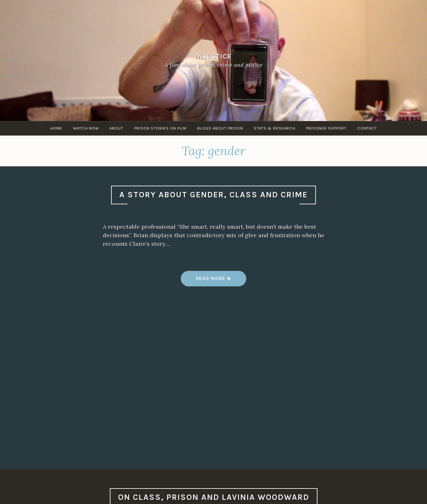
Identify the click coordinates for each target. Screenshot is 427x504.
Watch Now (86, 128)
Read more (213, 281)
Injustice (213, 56)
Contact (367, 128)
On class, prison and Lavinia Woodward (214, 497)
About (116, 128)
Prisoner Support (326, 128)
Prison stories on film (160, 128)
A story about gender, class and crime (213, 195)
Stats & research (275, 128)
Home (56, 128)
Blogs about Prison (220, 128)
